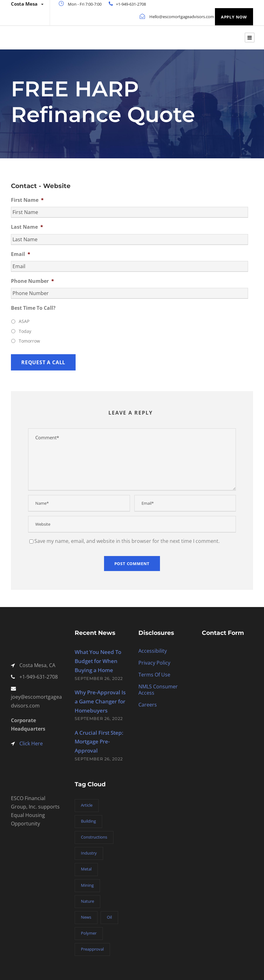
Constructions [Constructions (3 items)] (94, 837)
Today (25, 331)
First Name (27, 200)
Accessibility (153, 651)
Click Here (31, 743)
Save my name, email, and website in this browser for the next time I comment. (127, 541)
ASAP (24, 321)
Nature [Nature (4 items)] (87, 901)
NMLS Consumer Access (158, 690)
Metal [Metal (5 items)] (86, 869)
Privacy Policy (154, 663)
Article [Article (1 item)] (87, 805)
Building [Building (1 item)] (88, 821)
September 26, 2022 (99, 678)
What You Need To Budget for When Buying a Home (98, 661)
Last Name (27, 227)
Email (21, 254)
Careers (148, 705)
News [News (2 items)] (86, 917)
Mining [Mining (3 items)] (87, 885)
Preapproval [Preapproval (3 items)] (92, 949)
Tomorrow (29, 341)
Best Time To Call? (33, 308)
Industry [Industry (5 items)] (89, 853)
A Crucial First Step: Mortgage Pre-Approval (99, 742)
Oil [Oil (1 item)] (109, 917)
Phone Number (32, 281)
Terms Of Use (154, 675)
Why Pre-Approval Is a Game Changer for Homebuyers (100, 701)
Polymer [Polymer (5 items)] (89, 933)
